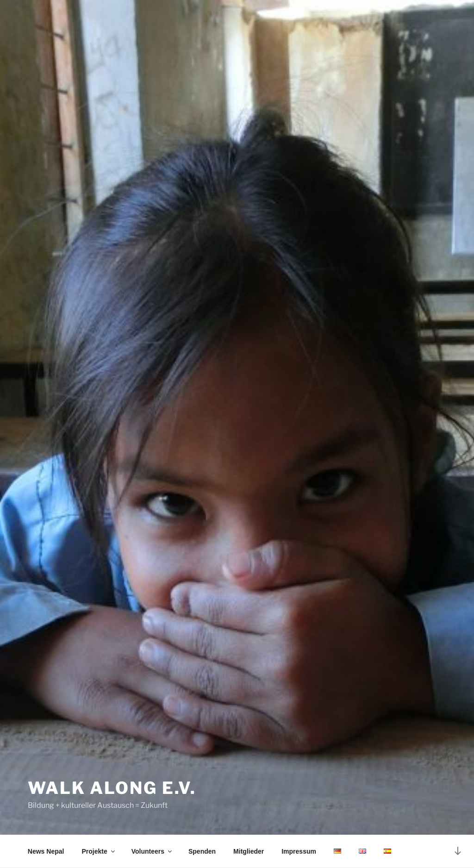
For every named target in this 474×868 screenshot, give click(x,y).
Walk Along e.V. (112, 788)
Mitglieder (249, 851)
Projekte (99, 851)
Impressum (299, 851)
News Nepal (46, 851)
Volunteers (152, 851)
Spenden (202, 851)
